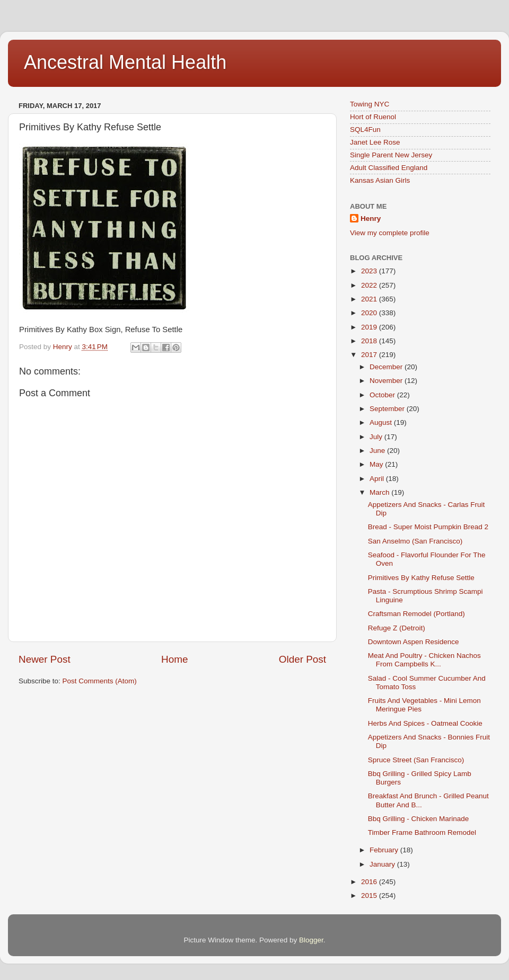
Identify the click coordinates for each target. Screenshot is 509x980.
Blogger (311, 940)
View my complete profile (390, 233)
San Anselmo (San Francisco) (415, 541)
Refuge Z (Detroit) (397, 628)
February (385, 850)
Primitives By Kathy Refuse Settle (421, 578)
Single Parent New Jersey (391, 155)
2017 (370, 355)
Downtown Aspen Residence (414, 642)
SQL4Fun (365, 130)
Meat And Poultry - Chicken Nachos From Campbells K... (424, 660)
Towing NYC (370, 104)
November (387, 381)
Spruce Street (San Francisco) (416, 760)
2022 (370, 285)
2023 (370, 271)
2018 (370, 341)
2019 (370, 327)
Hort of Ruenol (373, 117)
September (388, 409)
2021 (370, 299)
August (382, 422)
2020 (370, 313)
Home (174, 659)
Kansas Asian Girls (380, 180)
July (377, 437)
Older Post (302, 659)
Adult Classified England (389, 168)
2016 (370, 882)
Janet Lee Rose (375, 142)
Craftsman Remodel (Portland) (416, 614)
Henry (371, 219)
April (378, 479)
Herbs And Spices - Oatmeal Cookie (425, 723)
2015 (370, 896)
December (387, 367)
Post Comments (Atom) (100, 681)
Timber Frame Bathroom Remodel (422, 832)
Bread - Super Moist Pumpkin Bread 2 (428, 527)
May (377, 464)
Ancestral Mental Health (125, 62)
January (383, 864)
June (378, 451)
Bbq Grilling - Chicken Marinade (419, 819)
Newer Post (45, 659)
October (383, 395)
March (380, 492)
